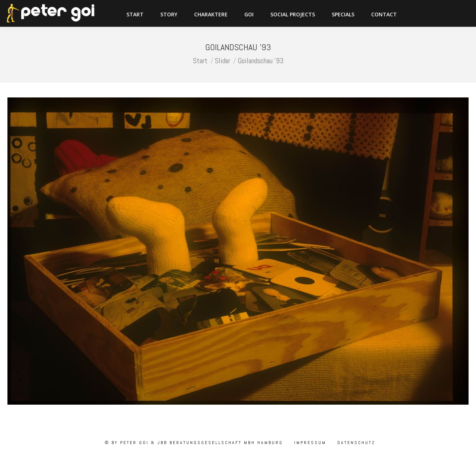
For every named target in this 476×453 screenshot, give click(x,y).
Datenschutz (355, 443)
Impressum (309, 443)
